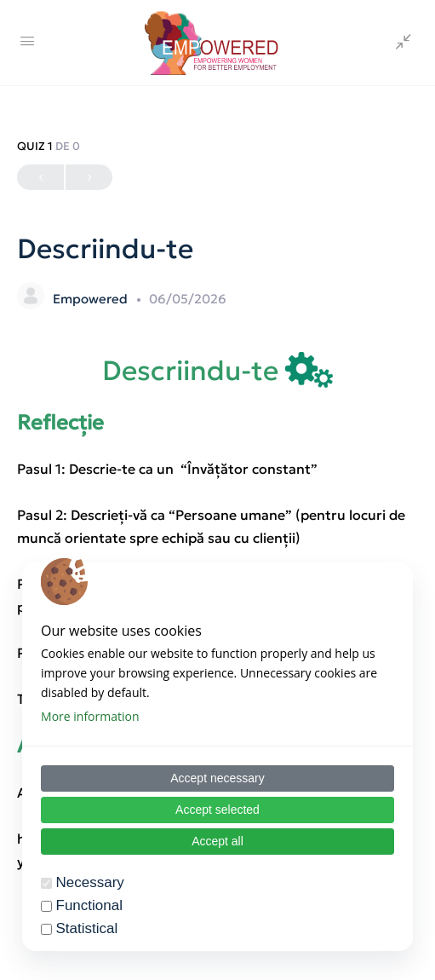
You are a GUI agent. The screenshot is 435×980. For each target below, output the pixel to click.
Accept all (217, 841)
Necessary (90, 882)
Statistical (87, 928)
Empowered (92, 299)
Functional (89, 905)
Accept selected (217, 810)
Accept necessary (217, 778)
